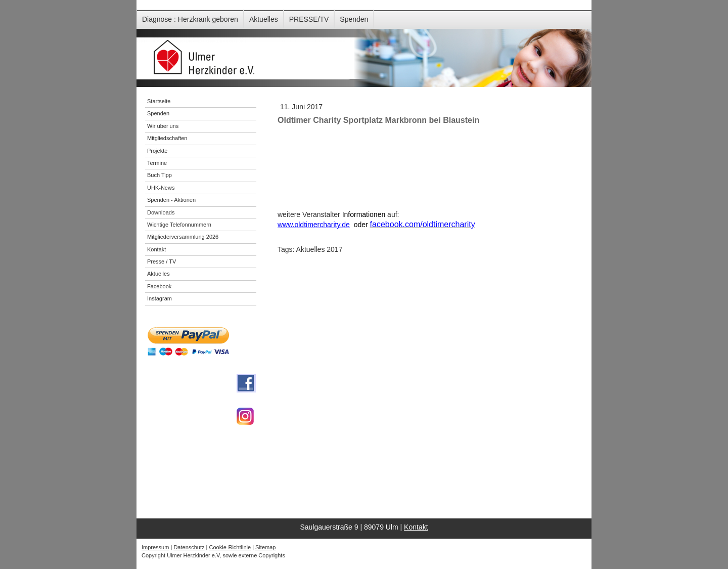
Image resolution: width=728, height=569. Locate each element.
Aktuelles (264, 19)
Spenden (354, 19)
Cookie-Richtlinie (230, 547)
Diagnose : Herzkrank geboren (190, 19)
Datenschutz (189, 547)
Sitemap (265, 547)
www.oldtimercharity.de (314, 225)
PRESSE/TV (309, 19)
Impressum (155, 547)
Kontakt (416, 527)
